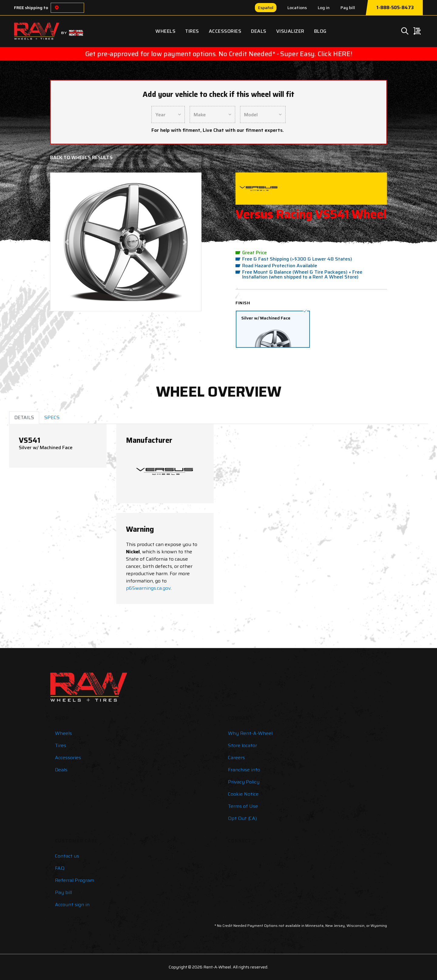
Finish (243, 303)
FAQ (60, 868)
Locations (297, 8)
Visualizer (290, 31)
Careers (236, 758)
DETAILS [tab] (24, 417)
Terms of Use (243, 806)
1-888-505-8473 (395, 8)
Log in (324, 8)
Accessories (225, 31)
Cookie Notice (243, 794)
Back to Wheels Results (81, 157)
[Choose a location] (57, 8)
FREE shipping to (31, 8)
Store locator (242, 745)
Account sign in (72, 905)
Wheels (165, 31)
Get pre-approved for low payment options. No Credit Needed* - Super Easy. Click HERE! (218, 54)
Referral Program (75, 880)
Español (266, 8)
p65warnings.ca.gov (148, 588)
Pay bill (348, 8)
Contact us (67, 856)
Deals (259, 31)
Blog (320, 31)
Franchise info (244, 770)
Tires (192, 31)
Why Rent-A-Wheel (250, 733)
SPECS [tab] (52, 417)
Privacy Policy (244, 782)
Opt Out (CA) (242, 818)
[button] (67, 242)
